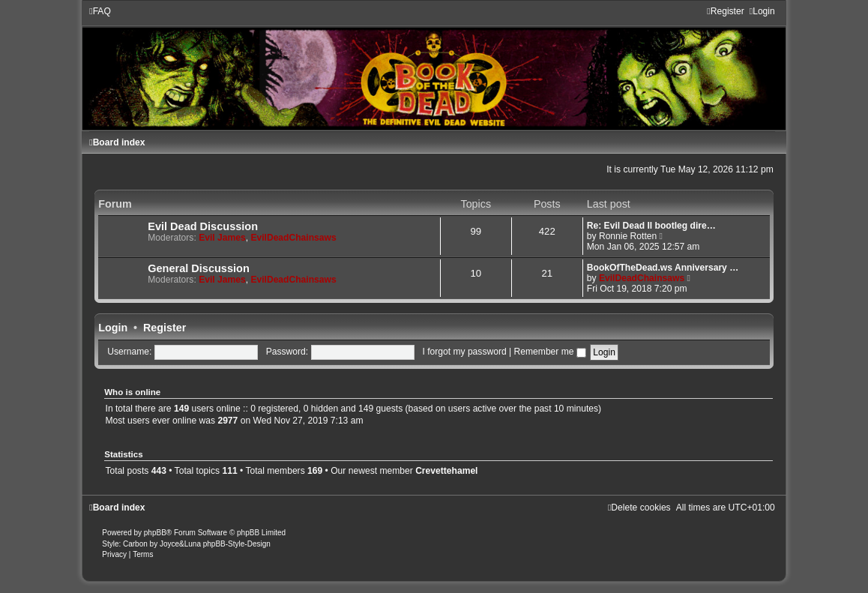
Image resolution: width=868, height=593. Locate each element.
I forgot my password (464, 352)
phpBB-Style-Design (237, 544)
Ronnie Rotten (628, 236)
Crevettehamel (446, 471)
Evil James (222, 238)
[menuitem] (100, 11)
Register (165, 328)
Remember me (550, 352)
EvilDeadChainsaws (293, 238)
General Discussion (199, 268)
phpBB (155, 533)
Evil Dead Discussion (203, 226)
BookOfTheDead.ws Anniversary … (663, 268)
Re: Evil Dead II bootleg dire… (651, 226)
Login (113, 328)
